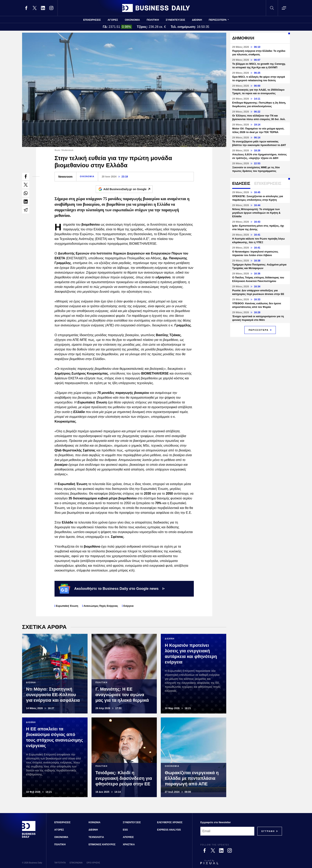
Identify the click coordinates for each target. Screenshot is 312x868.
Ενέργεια (128, 606)
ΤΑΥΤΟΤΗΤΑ (60, 863)
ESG (125, 830)
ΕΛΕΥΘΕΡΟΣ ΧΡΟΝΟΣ (170, 822)
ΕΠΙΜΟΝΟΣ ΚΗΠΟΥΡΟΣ (102, 845)
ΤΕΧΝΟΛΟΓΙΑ (96, 837)
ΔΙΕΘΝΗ (197, 20)
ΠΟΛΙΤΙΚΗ (153, 20)
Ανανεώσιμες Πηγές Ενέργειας (101, 606)
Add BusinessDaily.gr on (128, 189)
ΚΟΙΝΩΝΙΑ (95, 822)
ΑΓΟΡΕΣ (113, 20)
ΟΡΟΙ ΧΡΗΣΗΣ (93, 863)
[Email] (227, 831)
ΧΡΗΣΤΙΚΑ (129, 845)
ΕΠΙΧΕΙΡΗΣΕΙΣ (92, 20)
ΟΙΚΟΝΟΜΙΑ (132, 20)
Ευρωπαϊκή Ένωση (67, 606)
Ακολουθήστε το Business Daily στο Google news (112, 589)
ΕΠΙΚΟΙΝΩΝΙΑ (76, 863)
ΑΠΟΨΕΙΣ (128, 837)
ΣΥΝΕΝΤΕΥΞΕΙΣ (175, 20)
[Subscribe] (268, 831)
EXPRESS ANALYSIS (169, 830)
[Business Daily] (29, 837)
